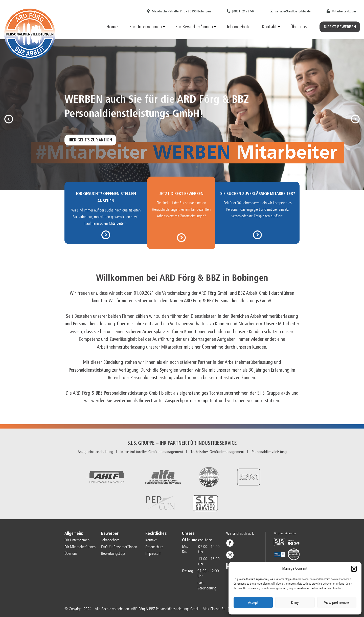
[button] (354, 569)
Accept (253, 603)
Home (112, 27)
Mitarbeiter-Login (341, 11)
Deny (295, 603)
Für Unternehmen (146, 27)
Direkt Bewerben (340, 27)
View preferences (337, 603)
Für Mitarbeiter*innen (80, 547)
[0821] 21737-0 (240, 11)
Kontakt (269, 27)
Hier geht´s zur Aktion (90, 140)
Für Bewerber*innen (194, 27)
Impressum (153, 553)
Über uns (299, 27)
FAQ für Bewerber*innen (119, 547)
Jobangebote (238, 27)
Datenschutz (154, 547)
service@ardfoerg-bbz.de (290, 11)
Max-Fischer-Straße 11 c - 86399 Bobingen (179, 11)
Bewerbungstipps (113, 553)
